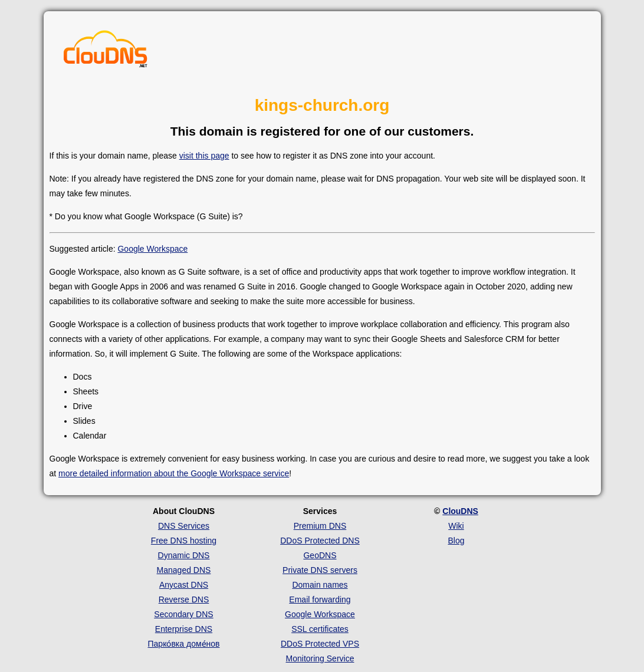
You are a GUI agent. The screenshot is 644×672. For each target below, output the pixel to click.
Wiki (456, 526)
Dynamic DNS (184, 555)
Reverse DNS (184, 599)
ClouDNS (460, 511)
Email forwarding (320, 599)
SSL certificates (320, 629)
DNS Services (184, 526)
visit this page (204, 156)
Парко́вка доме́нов (184, 644)
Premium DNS (320, 526)
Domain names (320, 585)
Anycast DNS (184, 585)
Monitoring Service (320, 658)
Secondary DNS (183, 614)
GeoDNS (320, 555)
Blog (456, 541)
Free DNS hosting (184, 541)
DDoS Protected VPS (320, 644)
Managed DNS (184, 570)
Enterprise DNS (184, 629)
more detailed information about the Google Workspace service (174, 473)
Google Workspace (152, 249)
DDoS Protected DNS (320, 541)
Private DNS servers (320, 570)
